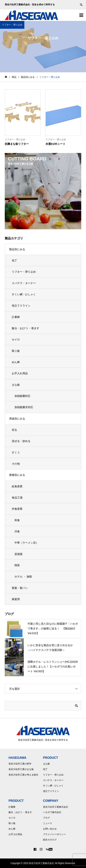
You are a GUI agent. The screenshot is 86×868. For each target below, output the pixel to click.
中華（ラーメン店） (26, 543)
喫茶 (17, 565)
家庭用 (16, 599)
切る (14, 430)
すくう (16, 452)
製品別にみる (17, 249)
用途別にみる (17, 419)
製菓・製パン (20, 588)
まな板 (16, 385)
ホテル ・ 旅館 (23, 577)
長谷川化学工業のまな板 (21, 769)
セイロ (16, 339)
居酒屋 (18, 554)
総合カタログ (50, 840)
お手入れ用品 (20, 373)
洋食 (17, 531)
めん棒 (16, 362)
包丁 (14, 260)
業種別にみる (17, 475)
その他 (16, 464)
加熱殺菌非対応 (24, 407)
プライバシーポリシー (54, 834)
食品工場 (17, 498)
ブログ (46, 818)
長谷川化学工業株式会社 (56, 807)
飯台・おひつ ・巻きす (25, 328)
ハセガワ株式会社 (52, 812)
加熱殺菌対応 (22, 396)
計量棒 (16, 317)
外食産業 (17, 509)
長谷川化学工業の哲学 (20, 764)
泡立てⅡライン (21, 306)
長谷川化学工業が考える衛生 (23, 775)
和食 (17, 520)
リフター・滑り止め (24, 272)
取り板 (16, 351)
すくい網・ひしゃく (24, 294)
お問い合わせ (50, 829)
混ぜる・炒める (21, 441)
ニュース (48, 823)
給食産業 (17, 486)
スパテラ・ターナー (24, 283)
